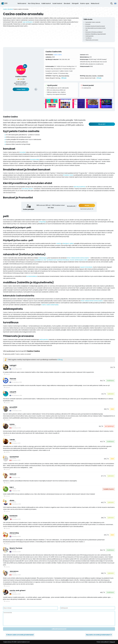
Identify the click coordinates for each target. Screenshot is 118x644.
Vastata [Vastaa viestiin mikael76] (7, 403)
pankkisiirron (39, 260)
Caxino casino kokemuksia (50, 305)
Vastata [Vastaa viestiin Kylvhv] (7, 435)
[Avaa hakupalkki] (112, 3)
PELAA (87, 205)
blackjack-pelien (68, 243)
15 (25, 66)
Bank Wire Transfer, (92, 76)
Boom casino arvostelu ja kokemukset (21, 635)
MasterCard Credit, (90, 78)
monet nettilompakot (77, 260)
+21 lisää (99, 78)
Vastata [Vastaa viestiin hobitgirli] (7, 374)
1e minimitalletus (32, 276)
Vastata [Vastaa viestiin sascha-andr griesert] (7, 601)
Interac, (82, 78)
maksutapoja (43, 258)
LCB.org (60, 360)
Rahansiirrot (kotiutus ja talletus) (93, 32)
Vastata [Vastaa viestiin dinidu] (7, 511)
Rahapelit (75, 3)
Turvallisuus (87, 38)
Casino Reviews (8, 9)
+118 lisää (64, 78)
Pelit (86, 30)
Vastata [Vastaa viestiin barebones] (7, 529)
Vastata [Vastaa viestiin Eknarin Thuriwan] (7, 567)
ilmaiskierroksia (68, 175)
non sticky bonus (27, 189)
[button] (45, 104)
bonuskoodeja (35, 159)
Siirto (86, 260)
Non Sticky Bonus (34, 3)
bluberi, (48, 78)
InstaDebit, (101, 76)
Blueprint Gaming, (55, 78)
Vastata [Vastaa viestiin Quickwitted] (7, 470)
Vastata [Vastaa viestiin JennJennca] (7, 586)
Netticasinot (22, 3)
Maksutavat (95, 3)
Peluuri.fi (112, 642)
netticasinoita (44, 340)
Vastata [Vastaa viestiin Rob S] (7, 496)
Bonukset (67, 3)
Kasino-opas (85, 3)
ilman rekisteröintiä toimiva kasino (78, 258)
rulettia (59, 243)
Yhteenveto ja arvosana (91, 40)
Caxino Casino (58, 55)
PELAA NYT (102, 124)
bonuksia (23, 152)
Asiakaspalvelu (88, 36)
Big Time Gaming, (64, 76)
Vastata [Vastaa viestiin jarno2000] (7, 420)
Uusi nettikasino (28, 22)
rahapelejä (42, 222)
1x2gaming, (55, 76)
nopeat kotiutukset (86, 267)
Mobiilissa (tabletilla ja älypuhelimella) (95, 34)
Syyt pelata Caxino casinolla (92, 22)
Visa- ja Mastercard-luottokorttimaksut (56, 260)
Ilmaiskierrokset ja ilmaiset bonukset (94, 26)
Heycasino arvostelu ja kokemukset (98, 635)
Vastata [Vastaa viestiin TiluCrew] (7, 387)
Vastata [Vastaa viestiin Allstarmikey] (7, 544)
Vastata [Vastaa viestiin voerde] (7, 452)
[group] (51, 104)
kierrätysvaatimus (80, 187)
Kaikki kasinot (46, 3)
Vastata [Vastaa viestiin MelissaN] (7, 483)
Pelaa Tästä (21, 89)
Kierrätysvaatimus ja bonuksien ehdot (94, 28)
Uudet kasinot (57, 3)
